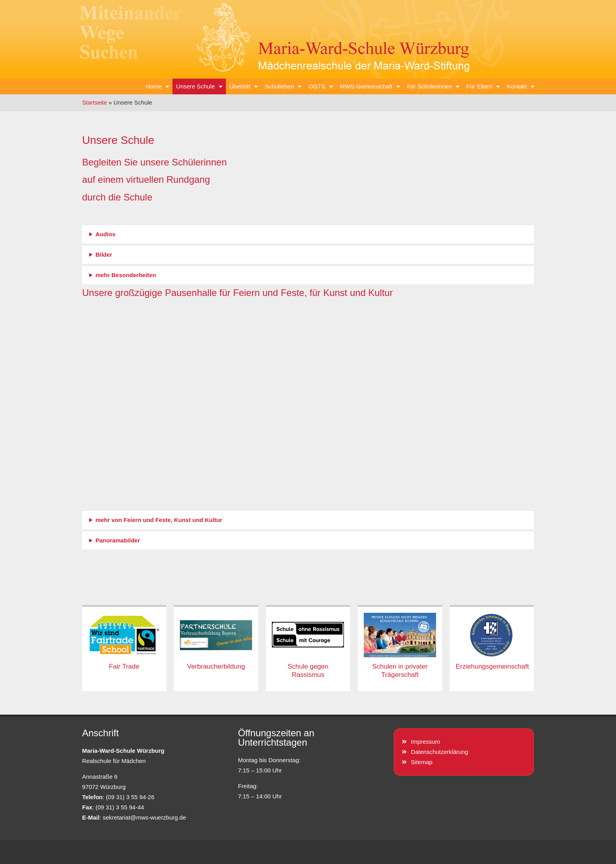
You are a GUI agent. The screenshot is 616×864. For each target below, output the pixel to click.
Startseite (94, 102)
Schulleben (283, 87)
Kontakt (521, 87)
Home (157, 87)
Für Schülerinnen (433, 87)
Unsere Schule (199, 87)
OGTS (321, 87)
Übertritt (244, 87)
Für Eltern (483, 87)
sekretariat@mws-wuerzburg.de (145, 817)
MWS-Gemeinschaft (370, 87)
